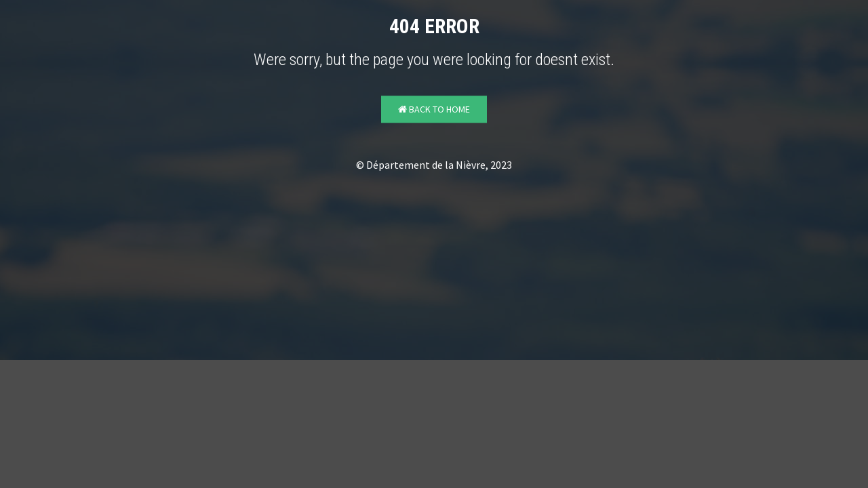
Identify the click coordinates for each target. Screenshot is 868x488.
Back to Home (434, 110)
